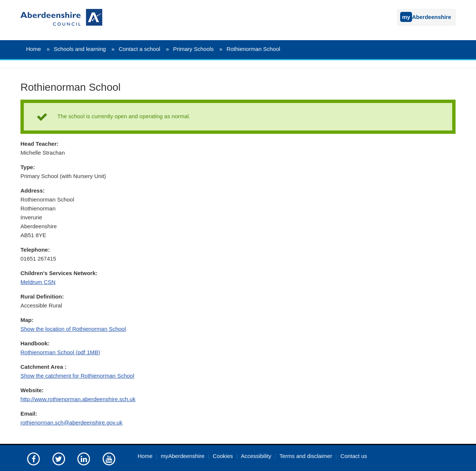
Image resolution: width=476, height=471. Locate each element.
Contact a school (139, 49)
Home (33, 49)
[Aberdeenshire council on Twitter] (59, 459)
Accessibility (256, 456)
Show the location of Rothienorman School (73, 329)
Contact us (354, 456)
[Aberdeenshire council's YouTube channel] (109, 459)
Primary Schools (193, 49)
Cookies (223, 456)
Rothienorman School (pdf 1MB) (60, 352)
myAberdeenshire (183, 456)
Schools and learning (80, 49)
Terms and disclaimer (306, 456)
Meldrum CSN (38, 282)
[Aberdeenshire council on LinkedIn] (84, 459)
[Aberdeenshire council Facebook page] (33, 459)
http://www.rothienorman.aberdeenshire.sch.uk (78, 399)
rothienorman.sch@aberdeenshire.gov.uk (71, 422)
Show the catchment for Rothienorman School (77, 376)
